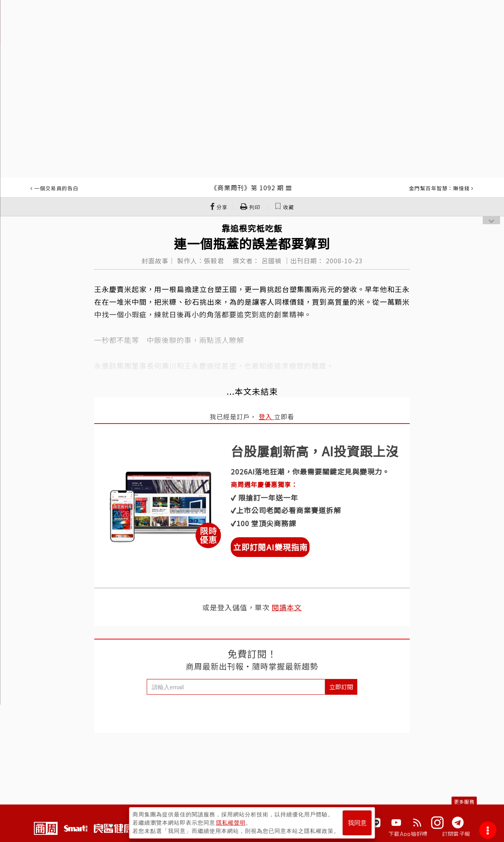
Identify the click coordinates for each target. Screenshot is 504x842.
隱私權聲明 (231, 823)
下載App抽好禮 (408, 834)
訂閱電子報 (456, 834)
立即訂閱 (341, 687)
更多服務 (464, 802)
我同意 (357, 823)
